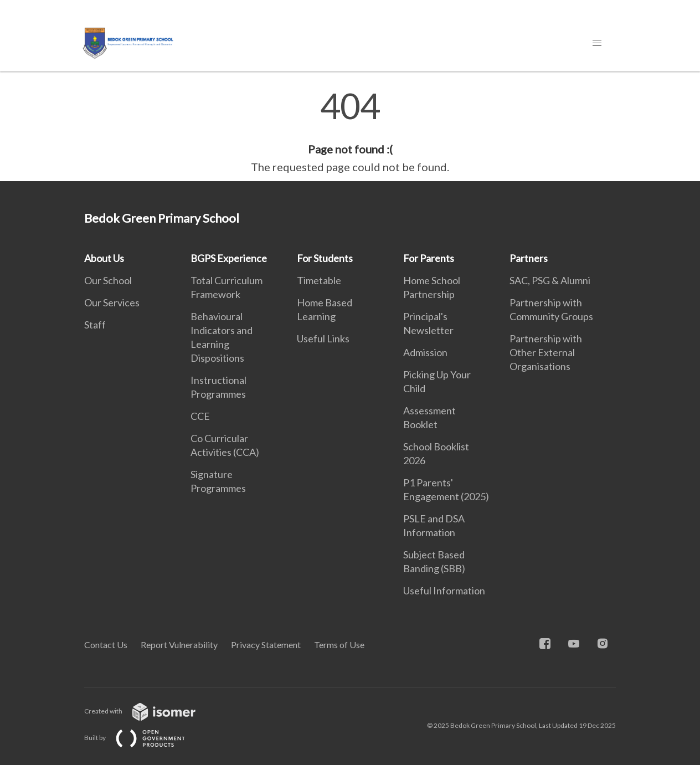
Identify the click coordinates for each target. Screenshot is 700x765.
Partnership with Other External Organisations (546, 352)
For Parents (429, 258)
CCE (200, 416)
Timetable (319, 280)
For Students (325, 258)
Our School (108, 280)
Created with (149, 711)
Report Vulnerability (179, 645)
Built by (143, 738)
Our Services (112, 302)
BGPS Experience (229, 258)
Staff (95, 325)
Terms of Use (339, 645)
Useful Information (444, 591)
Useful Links (323, 338)
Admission (425, 352)
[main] (350, 132)
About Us (104, 258)
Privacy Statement (266, 645)
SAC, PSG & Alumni (550, 280)
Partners (529, 258)
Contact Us (106, 645)
